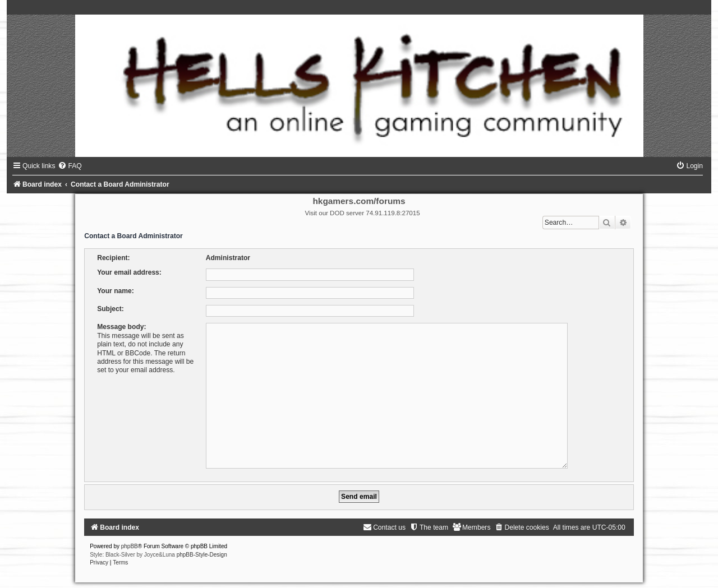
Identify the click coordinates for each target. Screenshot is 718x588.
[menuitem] (70, 166)
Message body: (121, 327)
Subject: (111, 309)
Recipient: (113, 258)
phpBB (130, 542)
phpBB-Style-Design (202, 550)
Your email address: (129, 272)
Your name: (116, 291)
